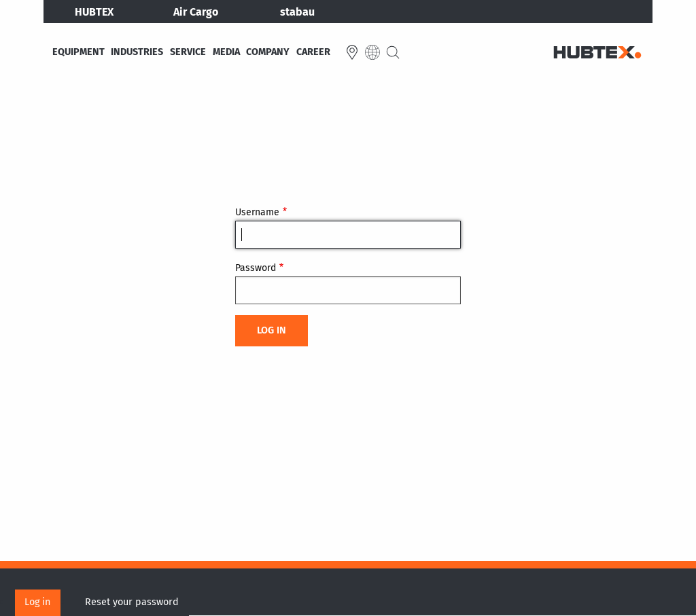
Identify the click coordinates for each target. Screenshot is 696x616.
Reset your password (132, 602)
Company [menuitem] (268, 52)
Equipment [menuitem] (79, 52)
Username (257, 212)
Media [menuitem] (226, 52)
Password (256, 268)
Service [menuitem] (188, 52)
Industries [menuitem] (137, 52)
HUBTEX (94, 12)
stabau (297, 12)
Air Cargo (196, 12)
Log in (37, 602)
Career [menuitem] (313, 52)
